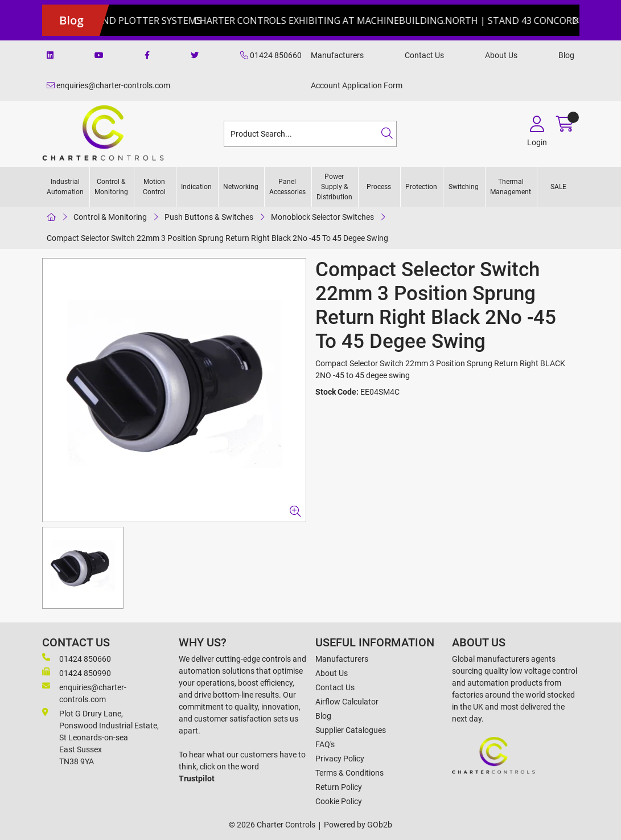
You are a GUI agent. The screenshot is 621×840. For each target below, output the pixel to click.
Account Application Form (357, 85)
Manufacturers (337, 55)
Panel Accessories (287, 187)
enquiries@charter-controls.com (108, 85)
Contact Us (424, 55)
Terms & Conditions (349, 773)
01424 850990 (77, 673)
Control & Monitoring (111, 187)
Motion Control (154, 187)
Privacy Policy (340, 759)
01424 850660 (271, 55)
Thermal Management (511, 187)
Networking (241, 187)
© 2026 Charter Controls (272, 825)
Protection (421, 187)
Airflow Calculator (347, 702)
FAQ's (325, 744)
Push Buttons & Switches (209, 217)
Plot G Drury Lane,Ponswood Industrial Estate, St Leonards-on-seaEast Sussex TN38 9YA (100, 737)
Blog (566, 55)
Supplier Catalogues (351, 730)
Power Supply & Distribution (334, 187)
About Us (501, 55)
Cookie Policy (339, 801)
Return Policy (339, 787)
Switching (464, 187)
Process (379, 187)
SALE (558, 187)
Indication (196, 187)
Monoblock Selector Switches (322, 217)
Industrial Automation (65, 187)
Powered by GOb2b (358, 825)
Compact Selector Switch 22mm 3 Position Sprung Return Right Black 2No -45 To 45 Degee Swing (217, 238)
